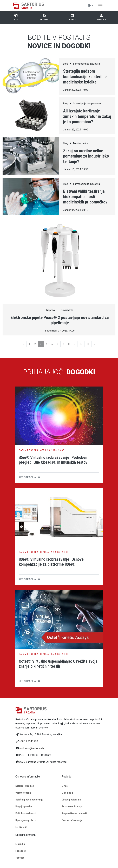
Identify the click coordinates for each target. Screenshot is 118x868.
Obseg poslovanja (71, 800)
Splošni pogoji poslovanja (29, 800)
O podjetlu (67, 793)
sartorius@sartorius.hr (32, 748)
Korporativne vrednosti (74, 813)
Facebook (21, 851)
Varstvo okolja (23, 793)
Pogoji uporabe (24, 806)
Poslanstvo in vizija (72, 806)
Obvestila (101, 17)
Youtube (20, 858)
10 (81, 344)
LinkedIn (20, 844)
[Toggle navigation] (100, 6)
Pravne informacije (72, 820)
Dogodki (72, 17)
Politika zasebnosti (26, 813)
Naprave (44, 17)
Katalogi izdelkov (25, 786)
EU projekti (21, 827)
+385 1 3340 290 (29, 741)
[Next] (94, 344)
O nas (65, 786)
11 (88, 344)
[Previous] (24, 344)
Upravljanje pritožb (26, 820)
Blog (16, 17)
